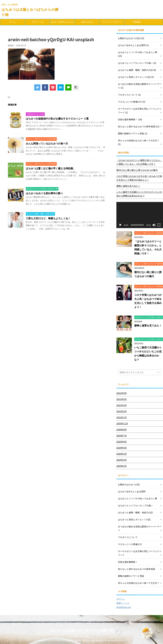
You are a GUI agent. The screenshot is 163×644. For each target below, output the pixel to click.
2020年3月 (122, 460)
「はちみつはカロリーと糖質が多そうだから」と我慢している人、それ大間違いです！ (139, 162)
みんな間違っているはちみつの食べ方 (47, 144)
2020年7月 (122, 436)
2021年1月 (122, 417)
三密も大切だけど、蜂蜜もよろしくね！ (48, 218)
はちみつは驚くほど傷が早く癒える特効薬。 (51, 168)
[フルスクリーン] (159, 225)
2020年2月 (122, 466)
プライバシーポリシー (112, 22)
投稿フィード (123, 603)
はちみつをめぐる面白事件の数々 (44, 193)
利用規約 (137, 22)
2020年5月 (122, 448)
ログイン (121, 599)
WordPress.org (124, 607)
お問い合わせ (87, 22)
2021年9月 (122, 393)
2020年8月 (122, 430)
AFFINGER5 (120, 640)
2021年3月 (122, 411)
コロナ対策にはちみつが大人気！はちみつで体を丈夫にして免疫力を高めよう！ (139, 178)
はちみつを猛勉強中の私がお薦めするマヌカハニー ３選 (57, 119)
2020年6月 (122, 442)
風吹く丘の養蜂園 (82, 636)
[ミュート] (154, 225)
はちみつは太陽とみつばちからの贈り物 (82, 630)
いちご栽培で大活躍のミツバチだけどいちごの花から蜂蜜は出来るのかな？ (139, 194)
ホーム (13, 22)
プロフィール (37, 22)
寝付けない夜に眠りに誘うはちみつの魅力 (137, 170)
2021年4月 (122, 405)
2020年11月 (122, 424)
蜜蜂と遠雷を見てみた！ (128, 186)
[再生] (120, 225)
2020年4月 (122, 454)
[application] (140, 215)
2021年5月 (122, 399)
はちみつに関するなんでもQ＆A (62, 23)
